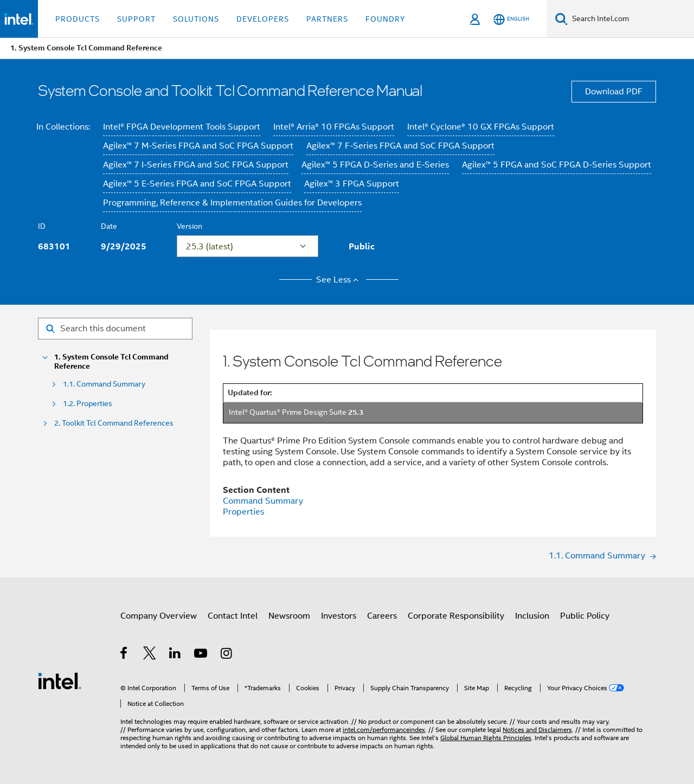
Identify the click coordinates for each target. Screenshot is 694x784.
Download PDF (614, 92)
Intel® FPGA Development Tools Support (182, 127)
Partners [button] (327, 19)
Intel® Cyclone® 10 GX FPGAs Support (481, 127)
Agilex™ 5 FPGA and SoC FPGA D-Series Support (557, 165)
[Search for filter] (115, 329)
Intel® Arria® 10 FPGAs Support (334, 127)
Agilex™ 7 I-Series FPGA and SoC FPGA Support (196, 165)
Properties (243, 512)
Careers (382, 616)
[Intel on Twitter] (150, 655)
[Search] (561, 19)
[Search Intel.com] (631, 19)
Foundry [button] (385, 19)
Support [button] (136, 19)
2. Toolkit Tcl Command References (114, 423)
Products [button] (78, 19)
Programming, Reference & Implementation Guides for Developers (232, 203)
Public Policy (585, 616)
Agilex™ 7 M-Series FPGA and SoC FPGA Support (198, 146)
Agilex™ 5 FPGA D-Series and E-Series (375, 165)
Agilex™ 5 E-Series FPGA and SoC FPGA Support (197, 184)
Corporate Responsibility (456, 616)
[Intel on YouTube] (201, 655)
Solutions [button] (196, 19)
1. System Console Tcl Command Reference (111, 362)
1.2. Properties (88, 404)
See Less (339, 280)
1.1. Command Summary (104, 384)
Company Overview (159, 616)
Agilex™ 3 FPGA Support (352, 184)
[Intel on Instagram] (227, 655)
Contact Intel (233, 616)
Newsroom (289, 616)
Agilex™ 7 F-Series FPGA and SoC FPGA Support (400, 146)
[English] (511, 19)
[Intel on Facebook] (124, 655)
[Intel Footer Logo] (60, 680)
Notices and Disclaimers (537, 730)
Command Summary (263, 501)
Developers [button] (263, 19)
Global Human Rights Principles (486, 738)
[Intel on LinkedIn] (175, 655)
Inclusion (532, 616)
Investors (339, 616)
